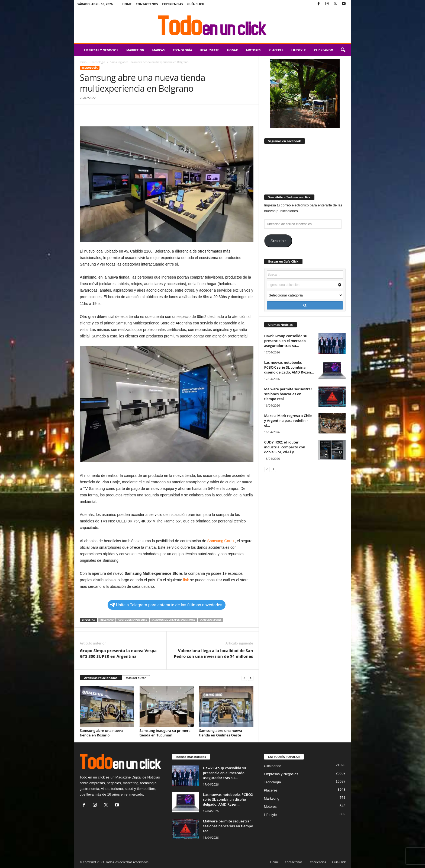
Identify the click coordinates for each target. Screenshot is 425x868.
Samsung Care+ (220, 541)
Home (127, 4)
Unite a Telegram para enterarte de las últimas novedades (166, 605)
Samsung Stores (211, 620)
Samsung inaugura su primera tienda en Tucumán (165, 733)
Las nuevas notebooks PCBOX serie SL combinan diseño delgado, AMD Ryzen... (289, 367)
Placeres (276, 50)
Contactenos (147, 4)
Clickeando (323, 50)
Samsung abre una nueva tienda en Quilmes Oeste (221, 733)
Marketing (135, 50)
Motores (253, 50)
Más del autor (136, 678)
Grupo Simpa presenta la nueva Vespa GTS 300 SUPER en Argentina (118, 653)
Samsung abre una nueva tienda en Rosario (102, 733)
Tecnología (182, 50)
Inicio (83, 62)
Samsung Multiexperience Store (173, 620)
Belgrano (107, 620)
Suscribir (278, 241)
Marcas (159, 50)
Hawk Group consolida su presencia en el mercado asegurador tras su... (286, 341)
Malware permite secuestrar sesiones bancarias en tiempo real (288, 394)
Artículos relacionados (101, 678)
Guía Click (196, 4)
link (186, 580)
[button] (343, 50)
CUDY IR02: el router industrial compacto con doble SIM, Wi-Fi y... (285, 447)
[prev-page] (244, 678)
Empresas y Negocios (101, 50)
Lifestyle (299, 50)
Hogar (233, 50)
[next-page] (251, 678)
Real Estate (210, 50)
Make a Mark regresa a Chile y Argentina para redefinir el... (288, 420)
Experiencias (173, 4)
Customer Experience (132, 620)
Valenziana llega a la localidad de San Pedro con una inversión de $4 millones (213, 653)
